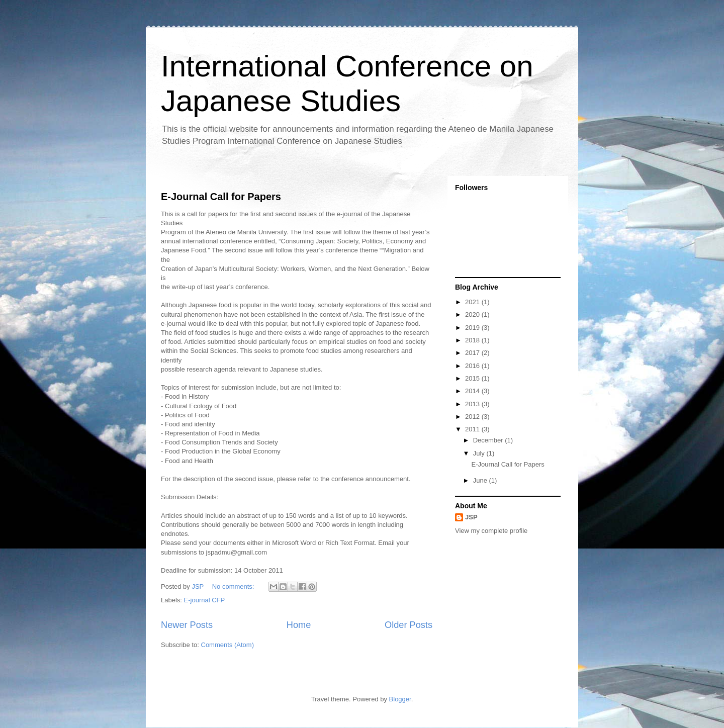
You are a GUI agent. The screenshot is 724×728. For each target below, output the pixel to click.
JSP (471, 517)
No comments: (234, 586)
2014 (473, 391)
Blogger (400, 699)
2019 (473, 328)
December (489, 440)
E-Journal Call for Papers (221, 197)
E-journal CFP (205, 600)
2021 (473, 302)
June (481, 480)
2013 (473, 404)
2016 (473, 366)
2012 (473, 417)
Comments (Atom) (228, 645)
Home (299, 625)
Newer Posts (187, 625)
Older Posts (409, 625)
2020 (473, 314)
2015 (473, 378)
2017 (473, 353)
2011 (473, 429)
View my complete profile (491, 531)
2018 (473, 340)
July (480, 453)
